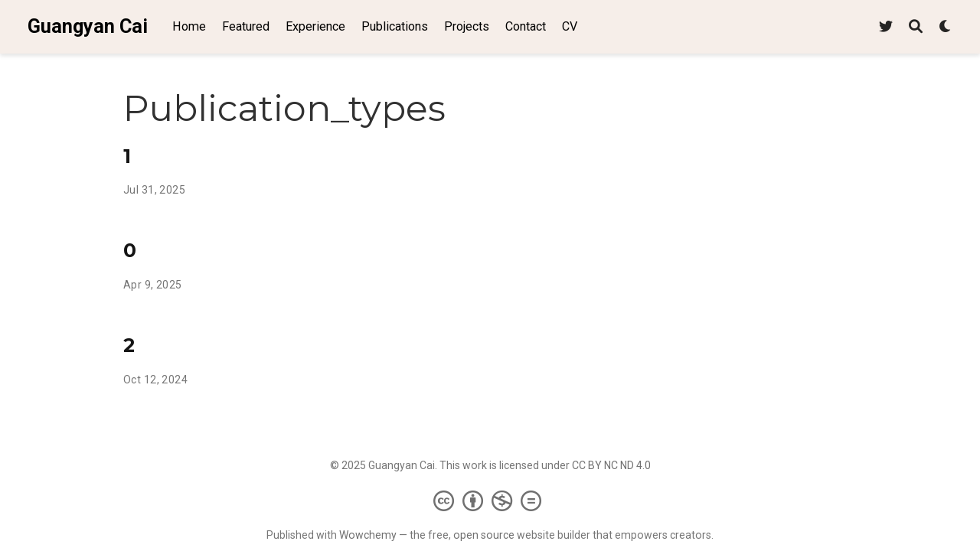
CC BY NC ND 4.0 (611, 465)
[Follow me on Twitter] (886, 27)
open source (484, 535)
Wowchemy (368, 535)
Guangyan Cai (88, 26)
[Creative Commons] (490, 500)
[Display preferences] (946, 27)
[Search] (916, 27)
